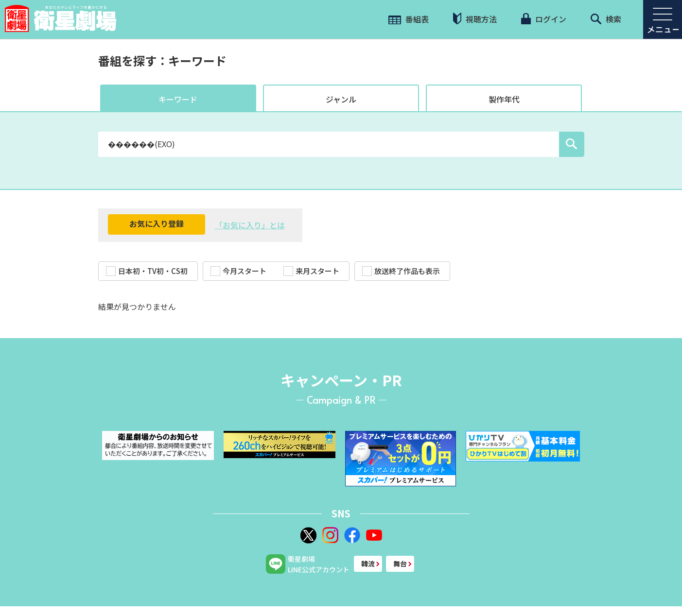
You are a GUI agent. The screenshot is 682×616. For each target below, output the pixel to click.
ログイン (543, 19)
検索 (606, 19)
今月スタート (238, 271)
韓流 (368, 564)
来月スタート (311, 271)
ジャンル (341, 99)
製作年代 (504, 99)
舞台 (400, 564)
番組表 (409, 19)
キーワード (178, 99)
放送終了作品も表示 (401, 271)
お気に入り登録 (157, 223)
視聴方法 (475, 19)
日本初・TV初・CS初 (147, 271)
